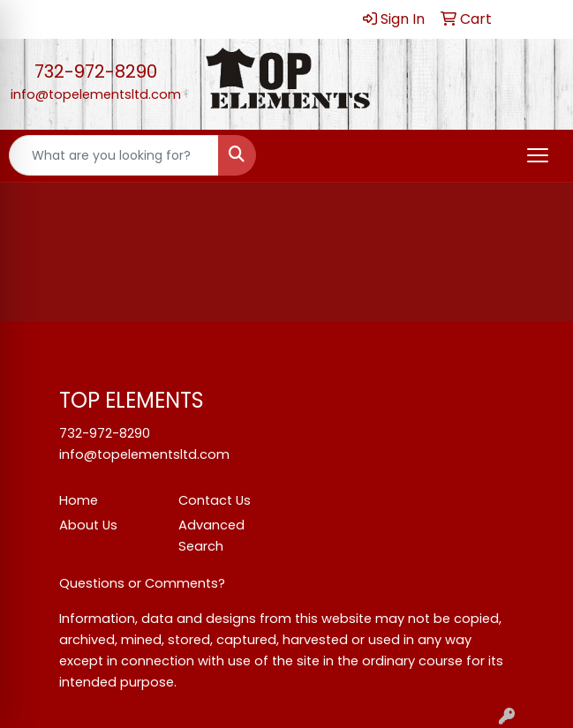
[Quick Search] (114, 155)
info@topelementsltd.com (96, 94)
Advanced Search (211, 536)
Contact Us (215, 500)
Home (79, 500)
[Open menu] (538, 155)
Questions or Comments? (142, 583)
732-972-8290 (96, 71)
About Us (88, 525)
